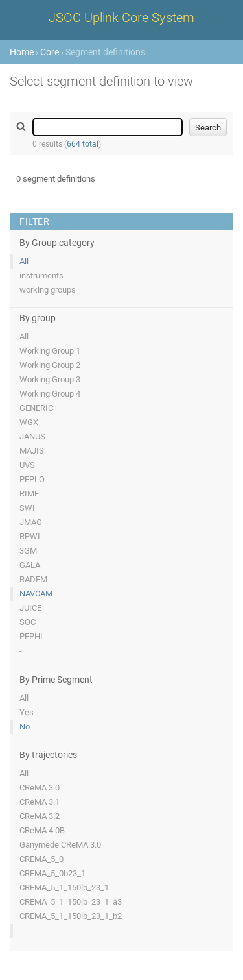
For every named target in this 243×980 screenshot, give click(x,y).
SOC (28, 622)
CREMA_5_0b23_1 (52, 873)
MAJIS (32, 451)
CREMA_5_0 (41, 859)
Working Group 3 (50, 379)
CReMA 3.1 (40, 802)
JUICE (30, 608)
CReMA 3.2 (40, 816)
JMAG (31, 522)
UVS (27, 465)
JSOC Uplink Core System (121, 18)
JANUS (32, 436)
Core (50, 52)
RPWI (30, 536)
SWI (27, 508)
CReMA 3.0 (40, 788)
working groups (48, 290)
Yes (27, 712)
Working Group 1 (50, 351)
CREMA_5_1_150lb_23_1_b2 (71, 916)
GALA (30, 565)
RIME (29, 494)
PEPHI (31, 636)
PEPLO (32, 479)
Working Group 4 (50, 394)
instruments (41, 276)
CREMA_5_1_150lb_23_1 (64, 888)
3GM (28, 551)
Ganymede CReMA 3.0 (60, 845)
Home (22, 52)
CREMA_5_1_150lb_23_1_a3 (71, 902)
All (24, 261)
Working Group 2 (50, 365)
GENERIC (36, 408)
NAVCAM (36, 594)
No (25, 727)
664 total (83, 144)
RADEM (33, 579)
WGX (29, 422)
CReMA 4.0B (42, 830)
